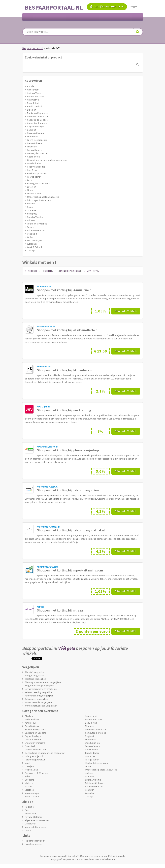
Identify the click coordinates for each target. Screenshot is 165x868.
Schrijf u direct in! (107, 6)
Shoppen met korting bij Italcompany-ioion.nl (70, 490)
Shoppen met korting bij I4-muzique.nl (65, 290)
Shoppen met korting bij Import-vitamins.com (70, 570)
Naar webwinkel (126, 311)
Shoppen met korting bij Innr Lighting (64, 410)
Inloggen (134, 6)
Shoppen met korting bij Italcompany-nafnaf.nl (71, 530)
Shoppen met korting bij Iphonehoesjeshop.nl (70, 450)
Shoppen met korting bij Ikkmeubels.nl (65, 370)
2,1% (101, 391)
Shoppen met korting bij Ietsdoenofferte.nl (68, 330)
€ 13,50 (100, 351)
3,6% (101, 471)
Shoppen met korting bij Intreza (60, 610)
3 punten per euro (92, 631)
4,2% (101, 511)
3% (101, 431)
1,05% (100, 311)
